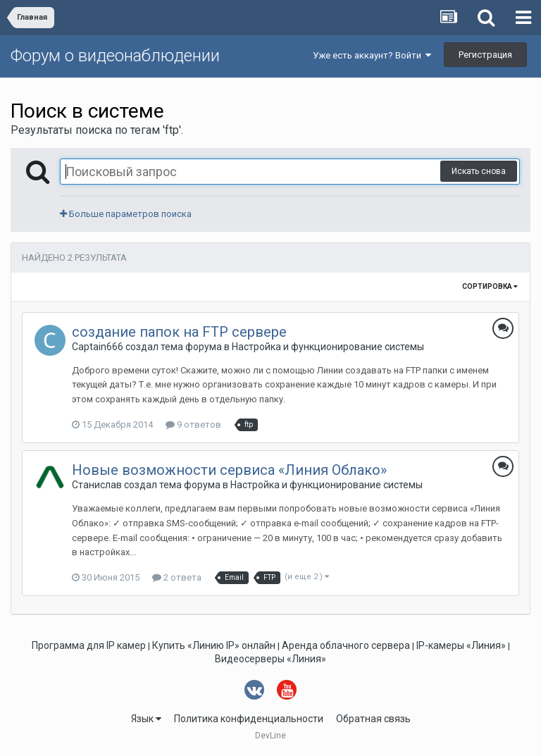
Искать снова (479, 171)
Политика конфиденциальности (249, 719)
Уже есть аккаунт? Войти (372, 55)
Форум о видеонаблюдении (115, 56)
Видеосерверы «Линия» (270, 659)
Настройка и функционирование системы (328, 347)
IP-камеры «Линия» (461, 645)
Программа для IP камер (89, 645)
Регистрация (485, 55)
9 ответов (193, 425)
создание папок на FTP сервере (179, 332)
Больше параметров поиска (126, 214)
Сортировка (490, 286)
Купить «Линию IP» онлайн (214, 645)
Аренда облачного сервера (346, 645)
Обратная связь (373, 719)
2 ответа (177, 577)
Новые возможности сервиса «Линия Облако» (229, 470)
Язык (146, 719)
